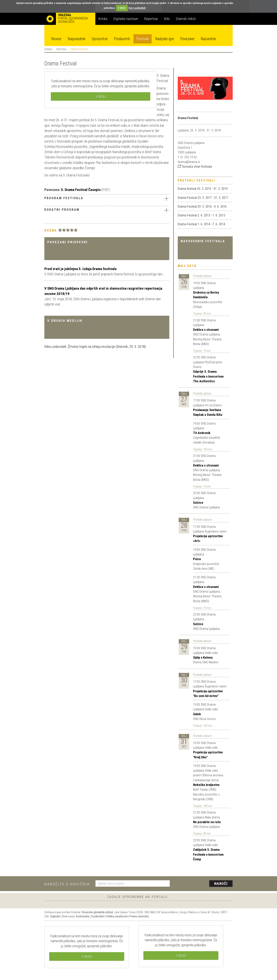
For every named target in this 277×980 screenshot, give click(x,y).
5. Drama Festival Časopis (81, 190)
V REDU (122, 8)
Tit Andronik (202, 433)
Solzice (198, 503)
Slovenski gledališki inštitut (97, 912)
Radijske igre (164, 39)
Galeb (197, 714)
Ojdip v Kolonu (203, 657)
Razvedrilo (208, 39)
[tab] (107, 199)
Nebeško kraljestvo (206, 785)
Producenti (122, 39)
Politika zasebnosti (117, 916)
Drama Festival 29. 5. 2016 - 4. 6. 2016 (202, 206)
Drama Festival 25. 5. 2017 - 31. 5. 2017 (203, 198)
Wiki (167, 19)
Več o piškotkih (137, 8)
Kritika (103, 19)
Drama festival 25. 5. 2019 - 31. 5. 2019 (203, 189)
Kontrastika (83, 916)
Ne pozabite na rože (207, 822)
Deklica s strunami (206, 330)
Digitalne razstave (126, 19)
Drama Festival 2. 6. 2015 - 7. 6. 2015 (201, 215)
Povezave (187, 39)
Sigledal (55, 916)
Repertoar (151, 19)
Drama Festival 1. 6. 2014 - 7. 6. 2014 (201, 224)
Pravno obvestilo (139, 916)
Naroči (221, 884)
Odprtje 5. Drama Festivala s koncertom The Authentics (208, 376)
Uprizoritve (100, 39)
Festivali (143, 39)
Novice (56, 39)
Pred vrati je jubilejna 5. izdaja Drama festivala (80, 269)
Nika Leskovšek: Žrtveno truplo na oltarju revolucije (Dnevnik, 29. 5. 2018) (95, 347)
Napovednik (77, 39)
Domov (48, 49)
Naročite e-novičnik (67, 884)
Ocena (51, 230)
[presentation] (204, 884)
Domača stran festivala (195, 166)
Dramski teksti (186, 19)
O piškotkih (97, 916)
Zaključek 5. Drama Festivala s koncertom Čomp (208, 854)
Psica (197, 559)
